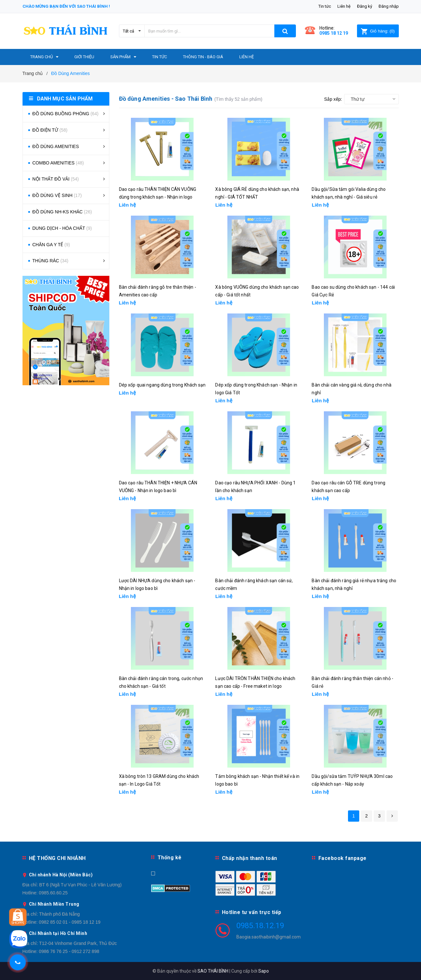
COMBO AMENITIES (58, 163)
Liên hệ (344, 6)
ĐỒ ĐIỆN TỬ (50, 130)
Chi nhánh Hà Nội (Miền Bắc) (61, 875)
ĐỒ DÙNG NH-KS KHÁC (62, 212)
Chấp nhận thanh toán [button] (250, 858)
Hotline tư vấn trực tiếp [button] (252, 912)
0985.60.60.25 (53, 893)
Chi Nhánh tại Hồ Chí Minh (58, 933)
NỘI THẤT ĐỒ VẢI (56, 179)
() (378, 31)
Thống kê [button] (170, 858)
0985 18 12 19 (334, 33)
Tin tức (325, 6)
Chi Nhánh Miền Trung (54, 904)
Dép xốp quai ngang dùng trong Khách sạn (162, 385)
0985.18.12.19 (260, 926)
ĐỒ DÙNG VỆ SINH (57, 195)
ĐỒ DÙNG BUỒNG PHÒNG (66, 114)
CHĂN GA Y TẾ (51, 245)
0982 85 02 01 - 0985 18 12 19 (70, 922)
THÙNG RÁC (50, 261)
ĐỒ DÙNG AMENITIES (56, 146)
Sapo (264, 971)
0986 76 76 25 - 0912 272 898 (69, 951)
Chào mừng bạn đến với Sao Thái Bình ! (66, 6)
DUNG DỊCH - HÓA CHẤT (62, 228)
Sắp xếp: (333, 99)
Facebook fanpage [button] (343, 858)
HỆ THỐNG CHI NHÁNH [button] (57, 858)
